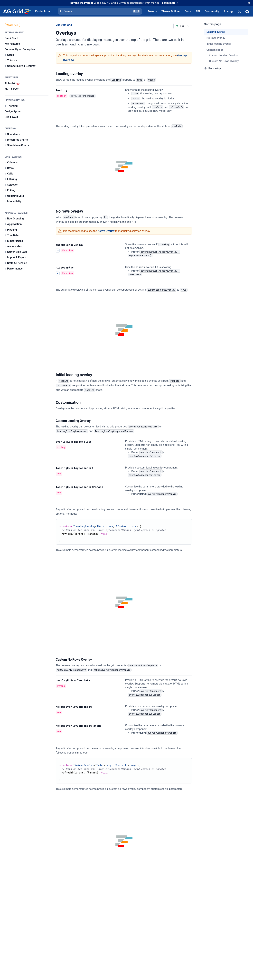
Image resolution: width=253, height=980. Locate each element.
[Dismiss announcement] (249, 3)
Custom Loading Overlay (223, 56)
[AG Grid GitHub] (247, 11)
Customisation (215, 50)
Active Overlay (106, 231)
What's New (12, 25)
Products (43, 11)
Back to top (212, 68)
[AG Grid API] (198, 11)
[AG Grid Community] (212, 11)
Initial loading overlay (219, 44)
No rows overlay (216, 38)
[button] (100, 11)
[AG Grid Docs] (188, 11)
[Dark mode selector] (239, 11)
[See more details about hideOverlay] (58, 273)
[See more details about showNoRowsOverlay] (58, 251)
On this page (213, 24)
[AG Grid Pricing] (228, 11)
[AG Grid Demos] (152, 11)
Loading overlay (216, 32)
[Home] (17, 11)
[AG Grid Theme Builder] (171, 11)
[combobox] (183, 26)
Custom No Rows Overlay (224, 61)
